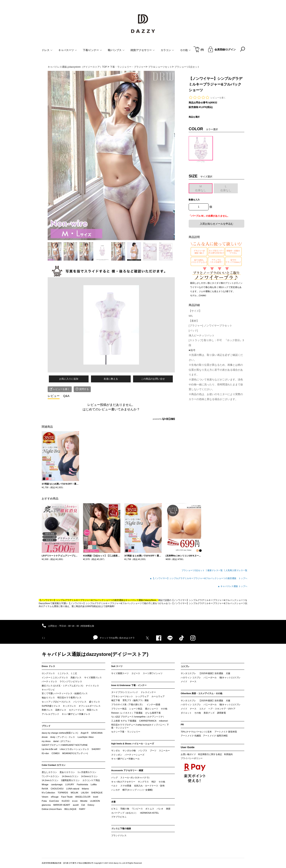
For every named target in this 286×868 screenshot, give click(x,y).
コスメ (202, 709)
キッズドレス (69, 706)
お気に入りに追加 (69, 379)
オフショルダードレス (90, 706)
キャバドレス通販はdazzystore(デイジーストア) (95, 654)
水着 (113, 802)
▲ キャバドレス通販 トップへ (232, 586)
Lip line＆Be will (49, 749)
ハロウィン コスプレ (191, 677)
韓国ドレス (92, 710)
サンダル (116, 751)
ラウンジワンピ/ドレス (71, 681)
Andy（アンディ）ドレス (63, 737)
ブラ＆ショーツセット (122, 696)
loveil (96, 797)
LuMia (94, 784)
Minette (84, 801)
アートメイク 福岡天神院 (215, 736)
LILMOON (95, 801)
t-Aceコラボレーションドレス (74, 749)
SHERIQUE (97, 793)
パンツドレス (80, 702)
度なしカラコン (49, 772)
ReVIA (45, 789)
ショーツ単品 (136, 709)
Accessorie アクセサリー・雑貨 (127, 770)
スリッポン (117, 755)
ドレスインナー (148, 692)
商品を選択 (194, 117)
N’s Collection (48, 793)
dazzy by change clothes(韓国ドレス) (60, 733)
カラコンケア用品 (91, 780)
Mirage (45, 784)
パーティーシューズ (135, 755)
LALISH (85, 793)
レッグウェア (142, 696)
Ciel (83, 805)
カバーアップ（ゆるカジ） (124, 813)
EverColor (54, 801)
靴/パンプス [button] (116, 50)
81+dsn (45, 753)
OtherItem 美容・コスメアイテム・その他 (201, 693)
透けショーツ (152, 709)
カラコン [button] (167, 50)
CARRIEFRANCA (148, 721)
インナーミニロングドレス (55, 677)
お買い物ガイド (188, 754)
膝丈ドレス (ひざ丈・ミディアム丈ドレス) (62, 686)
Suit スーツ (117, 666)
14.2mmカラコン (50, 780)
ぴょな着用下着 (153, 713)
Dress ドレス (48, 666)
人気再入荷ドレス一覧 (236, 570)
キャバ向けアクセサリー (123, 782)
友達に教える (111, 379)
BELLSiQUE (70, 809)
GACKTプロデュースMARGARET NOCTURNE (65, 745)
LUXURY (70, 784)
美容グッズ (209, 713)
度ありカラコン (67, 772)
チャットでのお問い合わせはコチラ (114, 638)
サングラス (143, 782)
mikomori (164, 721)
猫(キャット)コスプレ (230, 677)
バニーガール (210, 677)
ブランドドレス (119, 835)
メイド (184, 681)
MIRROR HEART (62, 805)
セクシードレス (77, 710)
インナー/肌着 (153, 704)
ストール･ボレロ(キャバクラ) (135, 778)
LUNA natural (73, 789)
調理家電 (221, 713)
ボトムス (150, 809)
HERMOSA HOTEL (149, 813)
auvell (76, 805)
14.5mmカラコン (89, 776)
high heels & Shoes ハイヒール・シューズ (133, 744)
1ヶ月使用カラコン (87, 772)
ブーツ (153, 751)
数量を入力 (194, 200)
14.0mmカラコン (70, 776)
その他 (164, 709)
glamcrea (46, 805)
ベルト (114, 786)
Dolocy (91, 805)
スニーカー (164, 751)
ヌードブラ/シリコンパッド (125, 692)
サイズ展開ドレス (93, 677)
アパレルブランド (50, 714)
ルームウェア (158, 696)
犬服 (228, 673)
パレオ (160, 809)
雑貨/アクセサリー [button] (143, 50)
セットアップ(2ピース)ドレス (56, 702)
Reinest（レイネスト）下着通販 (127, 713)
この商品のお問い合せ (153, 379)
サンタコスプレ (188, 673)
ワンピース (137, 809)
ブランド (46, 726)
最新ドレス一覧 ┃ (216, 570)
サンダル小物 (129, 751)
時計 (154, 782)
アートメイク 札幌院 (191, 736)
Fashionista (82, 784)
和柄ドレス (47, 710)
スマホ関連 (126, 786)
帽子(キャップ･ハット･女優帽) (138, 790)
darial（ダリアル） (62, 741)
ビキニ (114, 809)
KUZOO (66, 801)
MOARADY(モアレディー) (75, 753)
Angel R (85, 733)
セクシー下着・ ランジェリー (126, 732)
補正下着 (116, 700)
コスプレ (185, 666)
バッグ (114, 778)
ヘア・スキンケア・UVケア (222, 709)
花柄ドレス (61, 710)
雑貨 (168, 809)
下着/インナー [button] (92, 50)
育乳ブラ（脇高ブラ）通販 (136, 700)
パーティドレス (49, 681)
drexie (45, 737)
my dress (46, 741)
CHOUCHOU (57, 789)
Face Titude (67, 797)
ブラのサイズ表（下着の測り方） (128, 704)
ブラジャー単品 (119, 709)
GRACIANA (97, 733)
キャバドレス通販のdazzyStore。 (142, 600)
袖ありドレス (48, 698)
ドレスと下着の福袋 (121, 829)
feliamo (85, 789)
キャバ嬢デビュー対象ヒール (125, 759)
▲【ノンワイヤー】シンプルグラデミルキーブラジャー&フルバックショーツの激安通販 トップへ (199, 578)
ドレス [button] (47, 50)
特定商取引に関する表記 (210, 754)
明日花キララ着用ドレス (69, 698)
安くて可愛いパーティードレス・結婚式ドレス (65, 693)
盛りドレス (94, 702)
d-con (75, 801)
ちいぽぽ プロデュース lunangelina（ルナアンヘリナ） (138, 717)
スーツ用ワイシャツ (153, 673)
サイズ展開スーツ (120, 673)
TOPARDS (63, 793)
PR (182, 725)
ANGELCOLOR (83, 797)
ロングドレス (48, 673)
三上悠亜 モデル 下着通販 (124, 721)
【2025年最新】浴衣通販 (211, 673)
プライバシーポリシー (192, 758)
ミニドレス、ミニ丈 (67, 673)
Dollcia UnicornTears (52, 809)
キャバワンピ (48, 690)
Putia (44, 801)
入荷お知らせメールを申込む (217, 224)
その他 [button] (185, 50)
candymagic (57, 784)
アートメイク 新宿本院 (226, 732)
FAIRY (82, 809)
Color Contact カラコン (54, 765)
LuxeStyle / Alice (86, 737)
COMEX (56, 753)
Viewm (45, 797)
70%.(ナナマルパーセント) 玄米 (196, 732)
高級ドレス (76, 677)
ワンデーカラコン (50, 776)
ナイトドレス (92, 686)
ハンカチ (116, 790)
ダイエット (186, 713)
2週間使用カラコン (70, 780)
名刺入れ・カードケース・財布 (149, 786)
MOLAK (75, 793)
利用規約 (228, 754)
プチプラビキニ (119, 817)
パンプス (143, 751)
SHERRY (96, 749)
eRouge (55, 797)
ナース (193, 681)
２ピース (136, 673)
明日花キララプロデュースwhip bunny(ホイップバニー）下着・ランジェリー (140, 726)
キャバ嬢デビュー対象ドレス (76, 714)
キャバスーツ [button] (68, 50)
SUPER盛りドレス (51, 706)
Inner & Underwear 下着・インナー (129, 685)
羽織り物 (125, 809)
